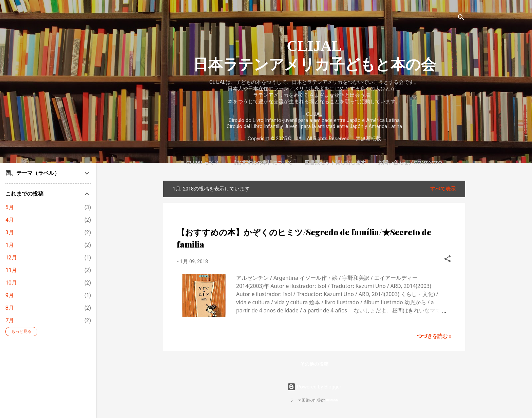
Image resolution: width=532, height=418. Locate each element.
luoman (332, 400)
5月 (10, 207)
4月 (10, 220)
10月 (11, 283)
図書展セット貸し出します (335, 162)
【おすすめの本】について (262, 162)
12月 (11, 258)
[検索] (461, 19)
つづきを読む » (434, 336)
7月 (10, 320)
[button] (448, 260)
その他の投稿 (314, 364)
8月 (10, 308)
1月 (10, 245)
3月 (10, 232)
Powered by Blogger (314, 387)
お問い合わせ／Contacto (410, 162)
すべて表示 (443, 189)
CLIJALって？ (203, 162)
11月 (11, 270)
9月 (10, 295)
